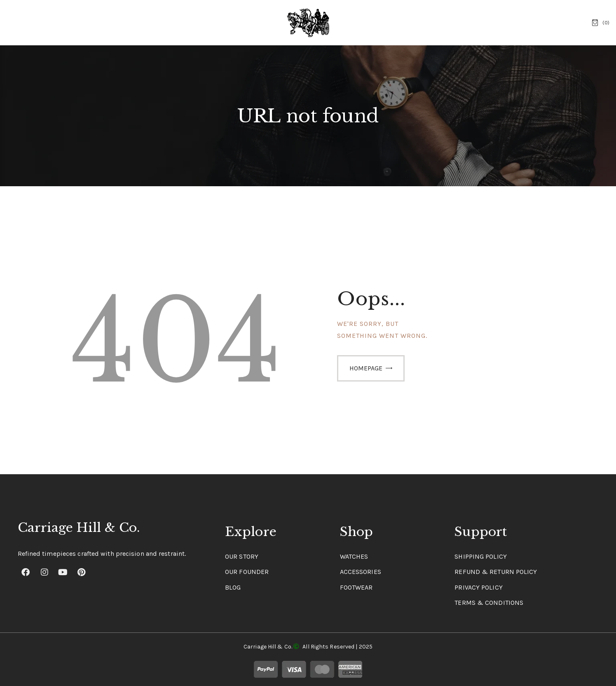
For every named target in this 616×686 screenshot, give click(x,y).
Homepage (366, 368)
